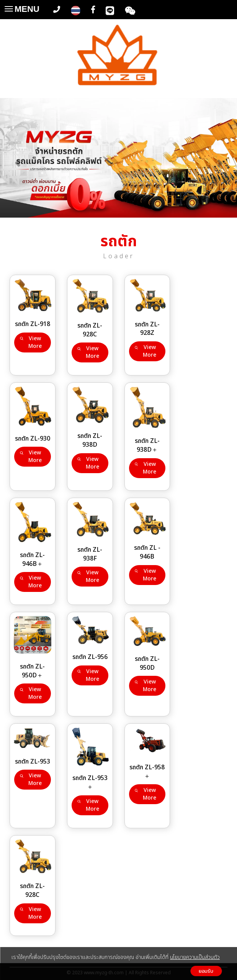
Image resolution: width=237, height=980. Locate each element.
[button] (18, 159)
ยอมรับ (206, 971)
